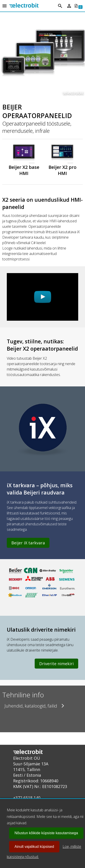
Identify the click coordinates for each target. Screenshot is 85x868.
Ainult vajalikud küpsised (34, 847)
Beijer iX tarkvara (28, 543)
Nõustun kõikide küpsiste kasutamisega (46, 833)
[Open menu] (5, 6)
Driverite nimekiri (56, 664)
